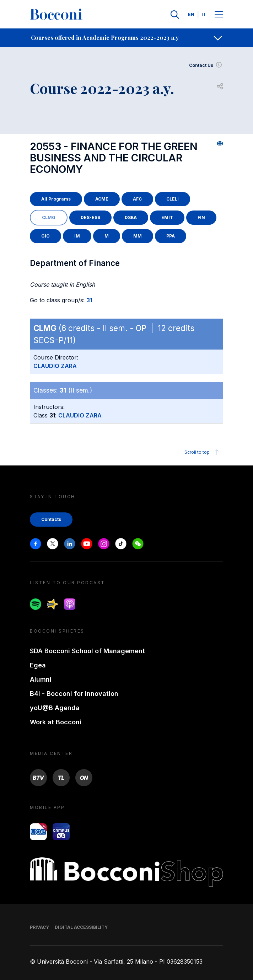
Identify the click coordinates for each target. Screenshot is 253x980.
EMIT (167, 217)
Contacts (51, 519)
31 (89, 300)
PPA (171, 236)
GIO (45, 236)
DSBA (131, 217)
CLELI (173, 199)
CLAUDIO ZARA (55, 366)
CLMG (49, 217)
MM (138, 236)
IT (204, 14)
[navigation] (126, 38)
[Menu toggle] (219, 15)
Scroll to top (203, 452)
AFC (137, 199)
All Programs (56, 199)
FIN (201, 217)
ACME (102, 199)
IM (77, 236)
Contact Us (206, 65)
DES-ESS (90, 217)
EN (191, 14)
